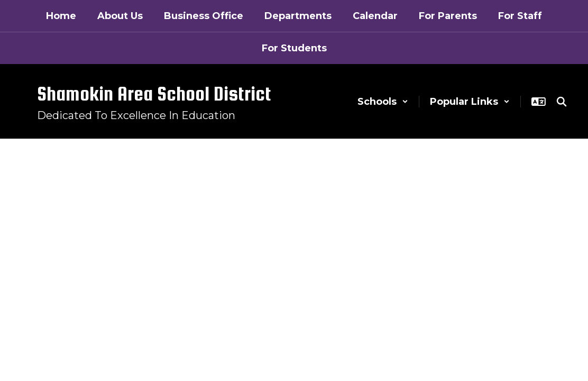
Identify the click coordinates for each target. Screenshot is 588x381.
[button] (383, 102)
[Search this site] (562, 102)
